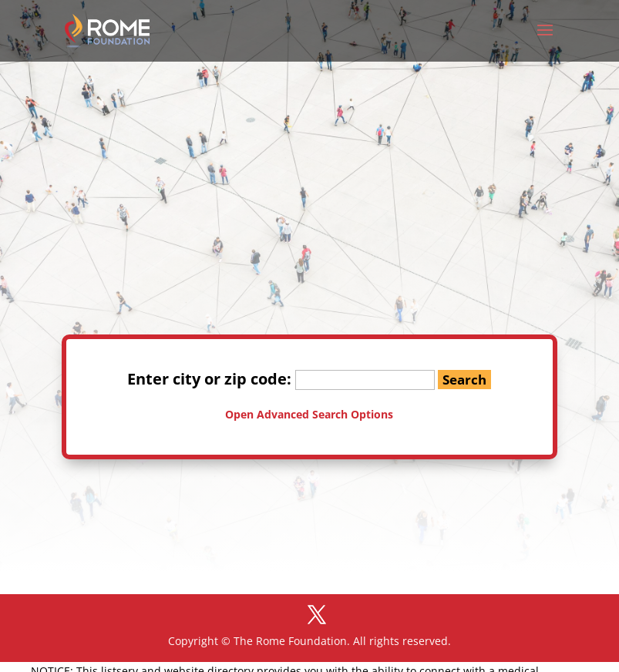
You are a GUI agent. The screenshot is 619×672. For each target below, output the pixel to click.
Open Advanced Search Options (309, 414)
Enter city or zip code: (281, 379)
